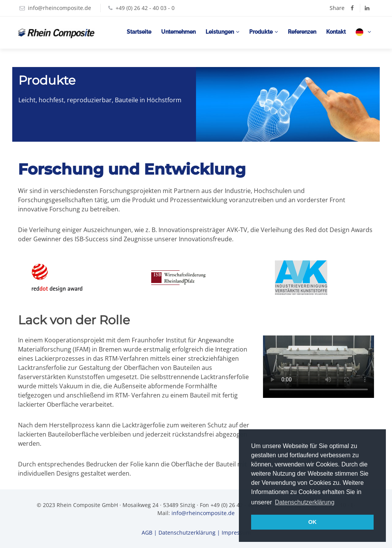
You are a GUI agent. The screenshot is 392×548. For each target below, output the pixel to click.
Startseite (139, 32)
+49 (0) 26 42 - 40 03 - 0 (145, 8)
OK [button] (312, 522)
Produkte (261, 32)
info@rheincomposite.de (60, 8)
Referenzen (302, 32)
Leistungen (220, 32)
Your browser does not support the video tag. (318, 367)
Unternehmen (178, 32)
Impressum (236, 532)
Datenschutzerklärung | (190, 532)
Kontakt (336, 32)
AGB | (150, 532)
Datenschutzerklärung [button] (305, 502)
